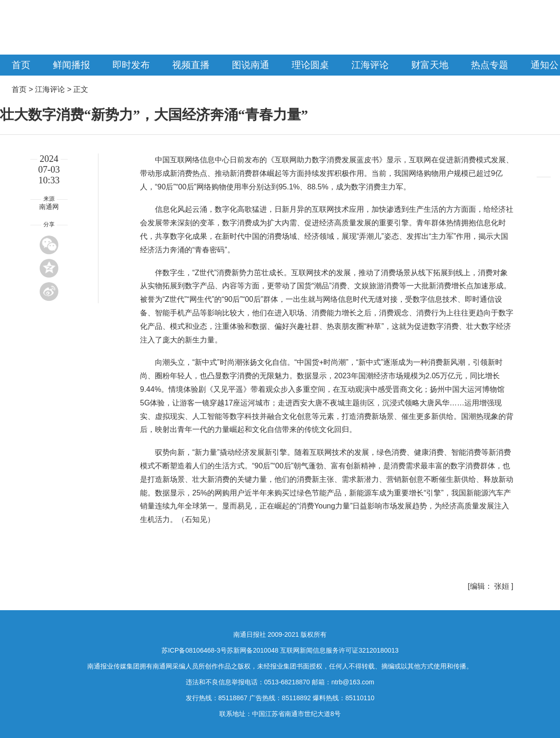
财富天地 (430, 65)
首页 (21, 65)
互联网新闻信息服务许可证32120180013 (339, 650)
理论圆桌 (310, 65)
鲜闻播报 (71, 65)
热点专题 (490, 65)
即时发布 (131, 65)
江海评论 (370, 65)
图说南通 (251, 65)
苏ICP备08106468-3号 (194, 650)
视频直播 (191, 65)
